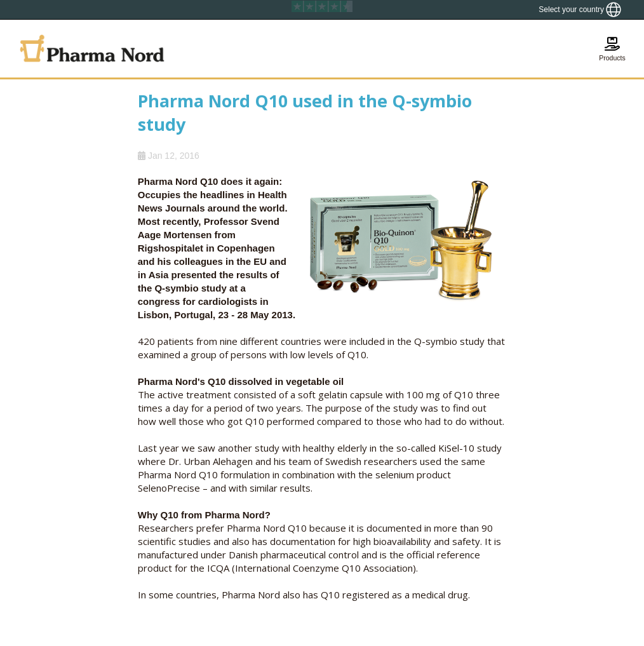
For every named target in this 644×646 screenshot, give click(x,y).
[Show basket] (612, 49)
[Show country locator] (580, 10)
